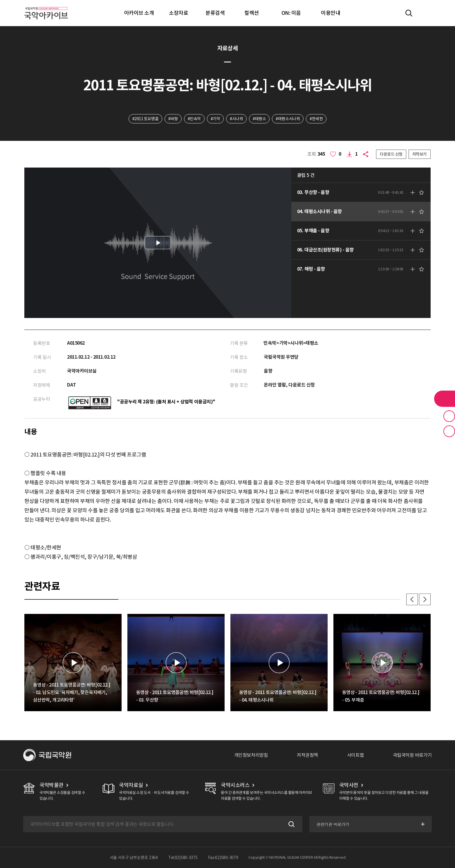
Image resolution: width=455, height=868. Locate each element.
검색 (291, 824)
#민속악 (194, 119)
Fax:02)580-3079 (223, 858)
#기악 (215, 119)
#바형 (173, 119)
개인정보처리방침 (251, 755)
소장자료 (178, 13)
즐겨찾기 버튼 (449, 416)
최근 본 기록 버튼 (449, 431)
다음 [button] (425, 599)
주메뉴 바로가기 (0, 0)
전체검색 (409, 13)
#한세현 (316, 119)
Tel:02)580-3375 (183, 858)
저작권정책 (307, 755)
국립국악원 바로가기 (412, 755)
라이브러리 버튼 (445, 399)
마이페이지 (426, 13)
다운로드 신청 (391, 154)
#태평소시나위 (288, 119)
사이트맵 (355, 755)
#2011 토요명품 (145, 119)
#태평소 (259, 119)
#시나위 (236, 119)
